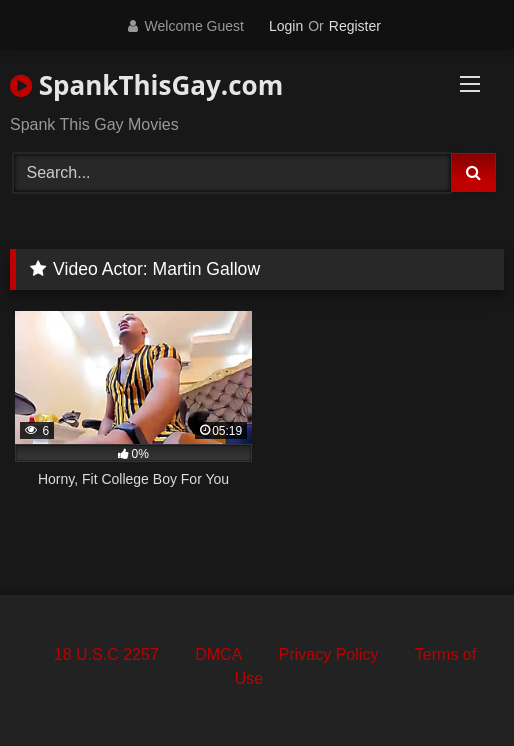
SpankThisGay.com (146, 85)
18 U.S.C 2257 (106, 654)
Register (355, 26)
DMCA (218, 654)
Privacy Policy (329, 654)
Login (286, 26)
